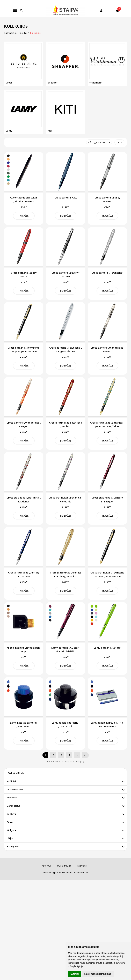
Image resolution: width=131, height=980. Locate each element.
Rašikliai (11, 781)
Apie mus (47, 866)
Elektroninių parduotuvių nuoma (58, 872)
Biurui (10, 822)
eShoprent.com (81, 872)
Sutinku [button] (75, 974)
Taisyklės (82, 866)
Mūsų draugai (64, 866)
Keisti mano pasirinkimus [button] (98, 974)
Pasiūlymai (13, 846)
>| (85, 755)
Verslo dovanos (15, 790)
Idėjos (10, 838)
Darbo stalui (13, 806)
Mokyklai (12, 830)
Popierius (12, 798)
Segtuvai (12, 814)
